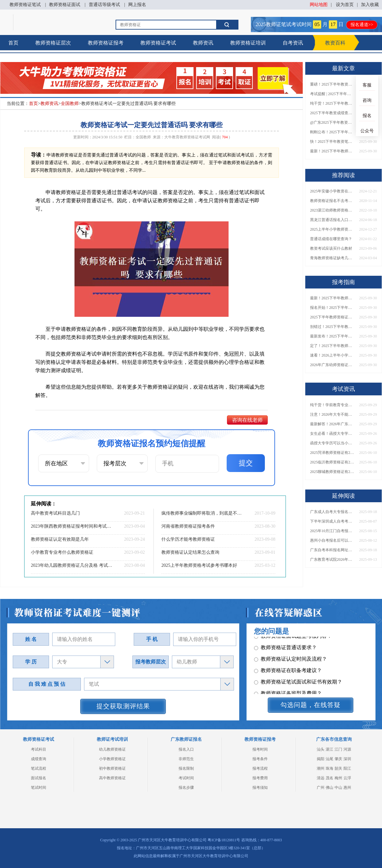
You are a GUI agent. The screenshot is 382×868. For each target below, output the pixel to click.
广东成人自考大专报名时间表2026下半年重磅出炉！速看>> (332, 512)
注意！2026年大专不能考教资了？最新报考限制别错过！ (332, 414)
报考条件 (260, 759)
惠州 (347, 788)
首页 (13, 43)
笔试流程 (39, 768)
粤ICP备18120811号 (224, 840)
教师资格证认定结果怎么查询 (190, 552)
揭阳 (321, 759)
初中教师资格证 (112, 768)
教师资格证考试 (158, 43)
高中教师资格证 (112, 778)
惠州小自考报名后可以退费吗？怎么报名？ (332, 540)
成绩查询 (39, 759)
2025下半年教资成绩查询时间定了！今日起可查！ (332, 113)
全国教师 (70, 104)
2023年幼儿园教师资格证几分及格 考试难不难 (72, 565)
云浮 (347, 778)
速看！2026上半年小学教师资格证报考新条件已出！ (332, 355)
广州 (321, 788)
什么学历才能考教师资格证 (188, 539)
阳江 (347, 768)
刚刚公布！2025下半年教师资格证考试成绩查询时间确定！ (332, 132)
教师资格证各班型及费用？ (288, 643)
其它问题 (268, 654)
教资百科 (335, 43)
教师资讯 (203, 43)
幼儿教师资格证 (112, 749)
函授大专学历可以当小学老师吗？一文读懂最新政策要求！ (332, 443)
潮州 (321, 768)
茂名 (329, 778)
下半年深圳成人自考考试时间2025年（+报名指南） (332, 521)
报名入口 (186, 749)
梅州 (338, 778)
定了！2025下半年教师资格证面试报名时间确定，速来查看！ (332, 346)
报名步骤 (186, 788)
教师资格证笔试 (25, 5)
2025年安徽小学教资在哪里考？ (332, 191)
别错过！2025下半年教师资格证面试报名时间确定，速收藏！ (332, 327)
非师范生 (186, 759)
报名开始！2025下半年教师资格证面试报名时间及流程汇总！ (332, 308)
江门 (338, 749)
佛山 (329, 788)
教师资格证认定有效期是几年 (60, 539)
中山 (338, 788)
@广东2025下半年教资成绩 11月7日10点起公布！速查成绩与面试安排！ (332, 122)
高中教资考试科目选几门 (55, 513)
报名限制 (186, 768)
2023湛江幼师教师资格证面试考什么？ (332, 210)
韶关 (338, 768)
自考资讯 (293, 43)
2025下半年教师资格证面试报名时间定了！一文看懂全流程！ (332, 317)
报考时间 (260, 749)
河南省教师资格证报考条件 (188, 526)
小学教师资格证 (112, 759)
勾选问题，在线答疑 (311, 705)
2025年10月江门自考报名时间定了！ (332, 531)
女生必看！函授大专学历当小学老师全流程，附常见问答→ (332, 434)
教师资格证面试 (65, 5)
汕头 (321, 749)
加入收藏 (370, 5)
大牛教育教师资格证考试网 (187, 137)
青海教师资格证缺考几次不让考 (332, 258)
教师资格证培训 (248, 43)
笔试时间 (39, 788)
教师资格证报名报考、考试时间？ (296, 666)
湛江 (329, 749)
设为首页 (345, 5)
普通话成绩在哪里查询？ (331, 239)
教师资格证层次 (53, 43)
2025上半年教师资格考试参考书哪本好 (199, 565)
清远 (321, 778)
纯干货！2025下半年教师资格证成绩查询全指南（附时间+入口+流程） (332, 103)
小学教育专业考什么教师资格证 (62, 552)
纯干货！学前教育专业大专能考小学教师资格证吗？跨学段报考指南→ (332, 405)
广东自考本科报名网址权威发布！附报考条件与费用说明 (332, 550)
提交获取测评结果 (123, 706)
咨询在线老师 (247, 420)
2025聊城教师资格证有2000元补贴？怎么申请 (332, 472)
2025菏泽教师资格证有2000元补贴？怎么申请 (332, 453)
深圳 (347, 759)
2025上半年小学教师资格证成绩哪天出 (332, 229)
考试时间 (186, 778)
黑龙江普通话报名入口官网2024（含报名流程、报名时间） (332, 220)
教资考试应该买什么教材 (331, 248)
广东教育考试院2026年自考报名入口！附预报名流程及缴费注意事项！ (332, 559)
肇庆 (338, 759)
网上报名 (137, 5)
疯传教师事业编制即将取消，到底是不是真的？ (202, 513)
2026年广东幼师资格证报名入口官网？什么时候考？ (332, 365)
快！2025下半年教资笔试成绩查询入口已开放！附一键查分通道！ (332, 142)
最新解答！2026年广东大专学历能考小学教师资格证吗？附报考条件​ (332, 424)
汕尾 (329, 759)
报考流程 (260, 768)
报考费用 (260, 778)
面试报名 (39, 778)
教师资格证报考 (106, 43)
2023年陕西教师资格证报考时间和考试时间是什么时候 (72, 526)
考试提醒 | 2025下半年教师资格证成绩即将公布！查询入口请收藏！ (332, 94)
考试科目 (39, 749)
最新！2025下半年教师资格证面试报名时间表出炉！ (332, 151)
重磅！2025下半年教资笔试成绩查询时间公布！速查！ (332, 84)
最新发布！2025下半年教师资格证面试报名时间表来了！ (332, 336)
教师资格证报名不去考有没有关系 (332, 201)
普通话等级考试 (104, 5)
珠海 (329, 768)
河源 (347, 749)
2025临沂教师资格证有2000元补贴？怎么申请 (332, 462)
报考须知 (260, 788)
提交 (246, 463)
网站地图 (319, 5)
